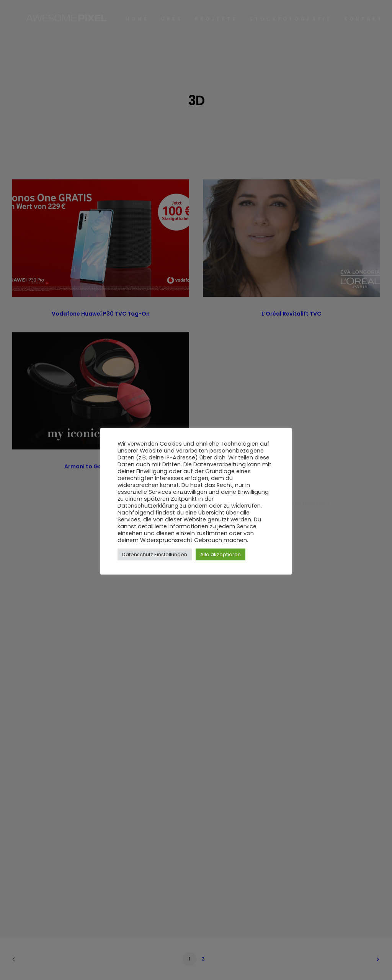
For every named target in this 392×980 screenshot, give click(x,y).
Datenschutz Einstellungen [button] (155, 554)
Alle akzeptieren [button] (220, 554)
